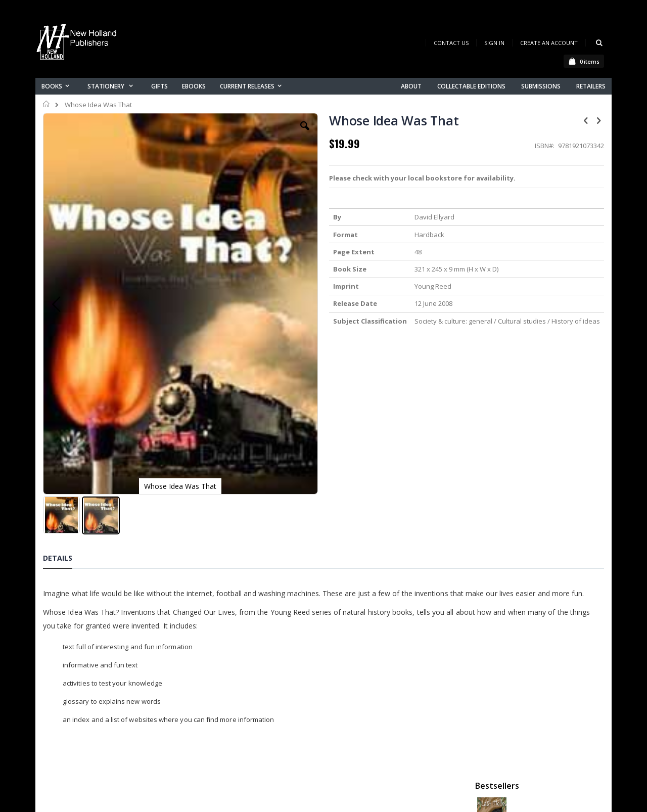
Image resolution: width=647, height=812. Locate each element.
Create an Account (549, 43)
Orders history (221, 799)
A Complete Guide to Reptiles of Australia (552, 373)
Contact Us (451, 43)
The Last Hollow (536, 166)
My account (217, 786)
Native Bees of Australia (547, 321)
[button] (236, 133)
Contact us (215, 773)
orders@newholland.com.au (110, 803)
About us (212, 760)
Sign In (494, 43)
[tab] (65, 464)
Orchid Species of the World (552, 269)
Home (47, 104)
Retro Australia (534, 218)
